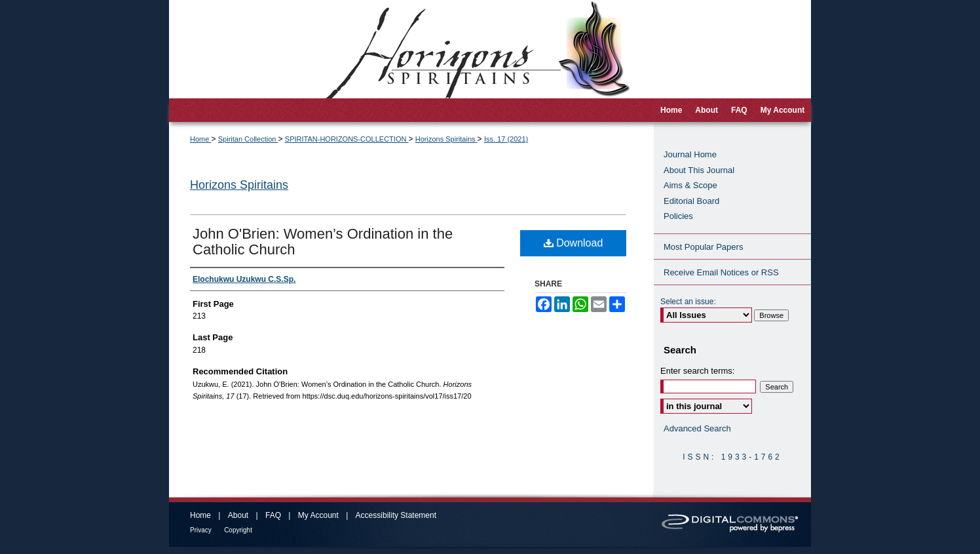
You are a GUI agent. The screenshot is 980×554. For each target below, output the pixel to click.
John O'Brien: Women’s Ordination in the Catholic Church (323, 242)
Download (574, 243)
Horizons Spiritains (446, 139)
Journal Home (690, 154)
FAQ (273, 515)
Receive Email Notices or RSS (721, 272)
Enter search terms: (697, 371)
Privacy (201, 530)
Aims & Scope (690, 185)
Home (200, 139)
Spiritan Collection (248, 139)
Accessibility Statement (396, 515)
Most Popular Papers (703, 247)
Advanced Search (697, 428)
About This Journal (699, 170)
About (238, 515)
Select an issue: (688, 302)
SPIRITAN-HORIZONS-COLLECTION (347, 139)
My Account (318, 515)
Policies (678, 216)
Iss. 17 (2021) (506, 139)
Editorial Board (691, 201)
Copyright (238, 530)
